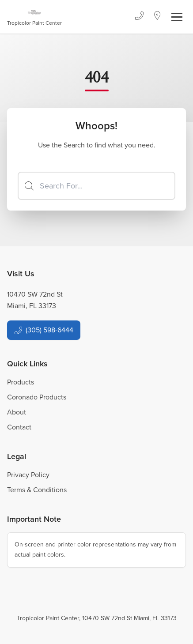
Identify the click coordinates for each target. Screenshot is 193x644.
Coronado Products (37, 397)
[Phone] (139, 17)
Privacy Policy (28, 475)
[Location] (157, 17)
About (17, 412)
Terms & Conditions (37, 490)
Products (21, 382)
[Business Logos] (34, 17)
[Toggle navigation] (177, 17)
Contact (19, 427)
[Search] (96, 186)
